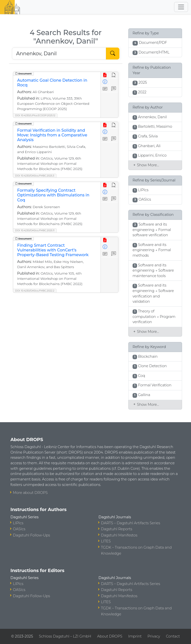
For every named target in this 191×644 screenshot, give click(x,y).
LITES (106, 541)
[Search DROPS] (59, 54)
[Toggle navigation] (181, 7)
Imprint (135, 636)
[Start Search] (113, 54)
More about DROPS (30, 493)
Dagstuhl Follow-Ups (31, 535)
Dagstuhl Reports (117, 529)
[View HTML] (114, 75)
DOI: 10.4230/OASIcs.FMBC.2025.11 (35, 230)
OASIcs (19, 529)
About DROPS (110, 636)
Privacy (154, 636)
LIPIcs (18, 523)
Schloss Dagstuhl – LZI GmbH (65, 636)
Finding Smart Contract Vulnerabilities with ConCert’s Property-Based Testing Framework (53, 250)
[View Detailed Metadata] (105, 82)
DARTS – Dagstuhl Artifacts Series (131, 523)
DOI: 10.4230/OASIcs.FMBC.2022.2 (35, 291)
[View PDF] (105, 75)
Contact (173, 636)
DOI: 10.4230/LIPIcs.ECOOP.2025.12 (35, 115)
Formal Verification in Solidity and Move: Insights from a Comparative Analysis (52, 135)
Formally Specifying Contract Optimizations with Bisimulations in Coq (53, 195)
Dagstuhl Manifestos (119, 535)
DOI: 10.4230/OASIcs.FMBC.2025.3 (35, 176)
